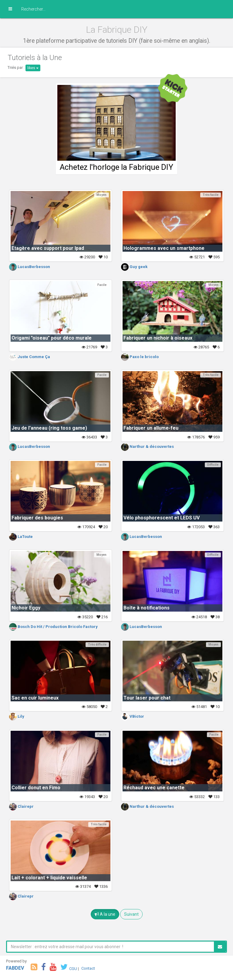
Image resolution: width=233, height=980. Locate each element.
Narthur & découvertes (147, 446)
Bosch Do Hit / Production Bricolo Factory (53, 627)
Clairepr (21, 806)
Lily (17, 716)
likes (33, 68)
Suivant (131, 914)
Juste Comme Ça (30, 357)
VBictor (133, 716)
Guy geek (134, 267)
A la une (105, 914)
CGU (73, 968)
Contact (88, 968)
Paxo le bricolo (140, 357)
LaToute (21, 537)
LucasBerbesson (30, 267)
